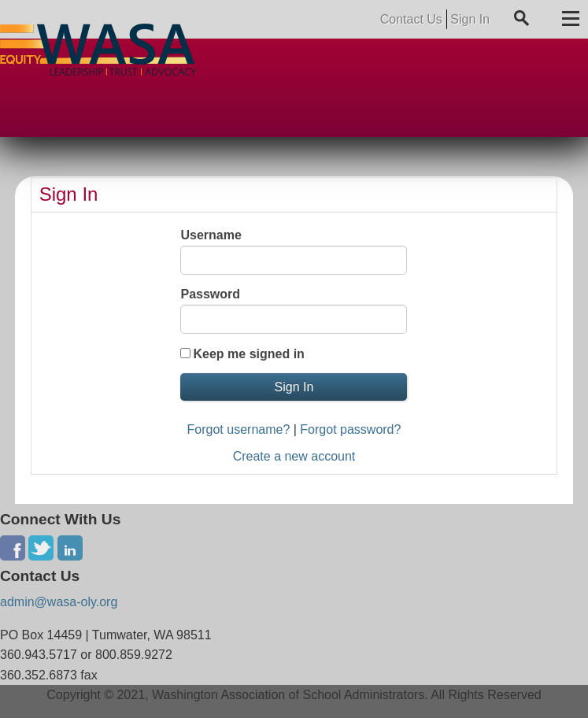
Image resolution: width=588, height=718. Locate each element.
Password (210, 294)
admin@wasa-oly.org (59, 602)
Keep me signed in (248, 354)
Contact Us (411, 19)
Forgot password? (350, 429)
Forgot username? (239, 429)
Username (211, 235)
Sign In (470, 19)
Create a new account (294, 456)
